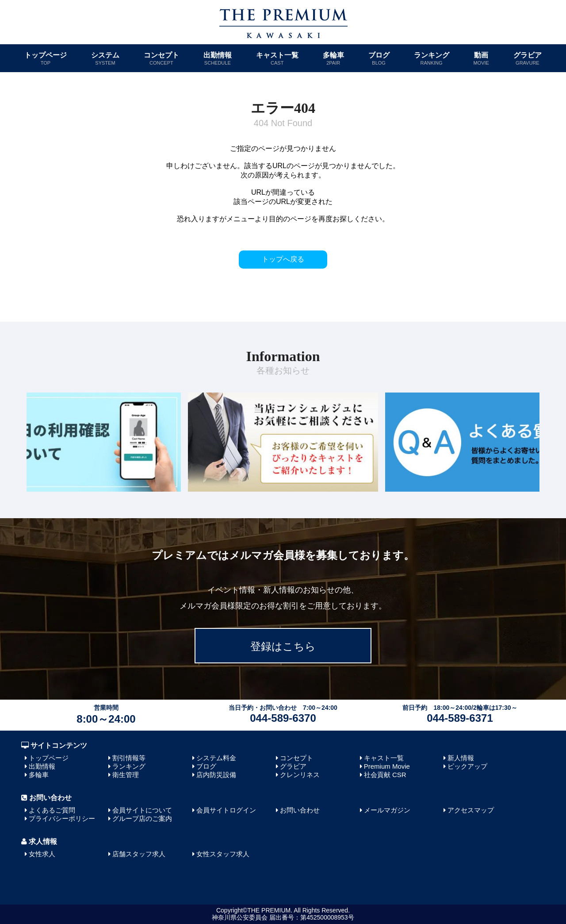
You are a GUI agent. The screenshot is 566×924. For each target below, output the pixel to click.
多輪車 (333, 58)
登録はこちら (283, 646)
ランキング (432, 58)
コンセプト (161, 58)
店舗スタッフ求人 (139, 854)
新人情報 (461, 758)
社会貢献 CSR (385, 775)
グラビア (528, 58)
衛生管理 (126, 775)
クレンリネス (300, 775)
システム (105, 58)
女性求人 (42, 854)
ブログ (379, 58)
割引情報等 (129, 758)
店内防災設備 (216, 775)
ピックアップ (467, 766)
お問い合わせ (300, 810)
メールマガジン (387, 810)
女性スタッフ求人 (223, 854)
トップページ (46, 58)
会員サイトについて (142, 810)
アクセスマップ (471, 810)
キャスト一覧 (277, 58)
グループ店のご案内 (142, 818)
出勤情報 (218, 58)
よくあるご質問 (52, 810)
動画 (481, 58)
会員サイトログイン (226, 810)
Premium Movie (387, 766)
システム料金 (216, 758)
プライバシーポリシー (62, 818)
